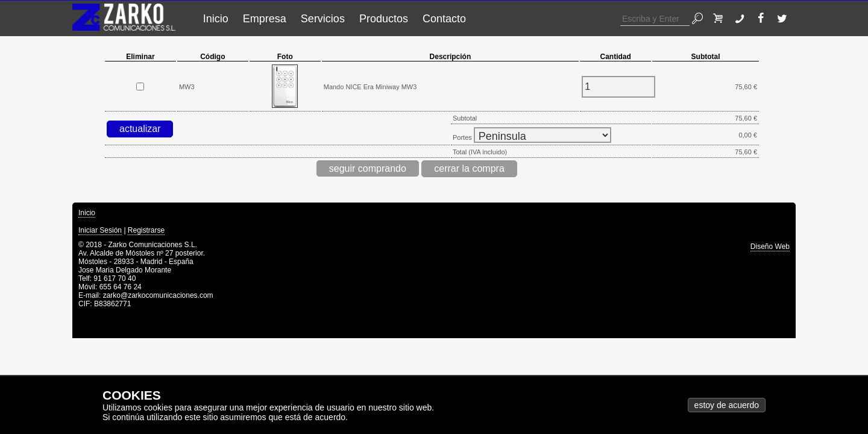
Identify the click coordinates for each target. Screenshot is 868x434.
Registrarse (146, 230)
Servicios (323, 19)
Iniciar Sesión (100, 230)
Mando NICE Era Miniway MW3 (370, 87)
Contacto (444, 19)
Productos (384, 19)
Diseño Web (770, 247)
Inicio (216, 19)
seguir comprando (368, 168)
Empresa (265, 19)
